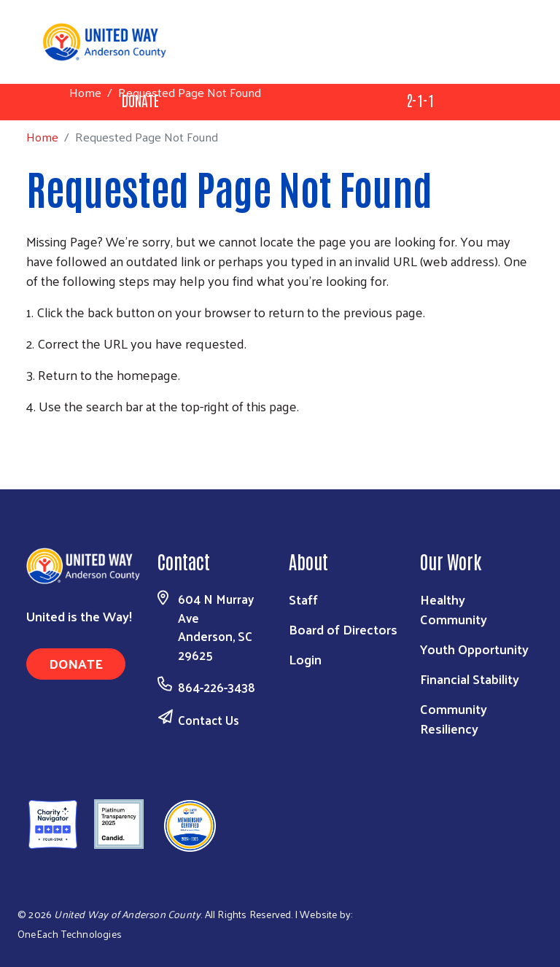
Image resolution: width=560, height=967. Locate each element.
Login (305, 659)
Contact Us (209, 720)
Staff (303, 599)
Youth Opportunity (474, 649)
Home (85, 92)
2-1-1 (420, 100)
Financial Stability (470, 679)
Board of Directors (343, 629)
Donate (76, 663)
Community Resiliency (454, 718)
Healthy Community (454, 609)
